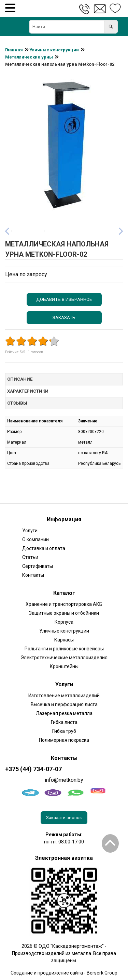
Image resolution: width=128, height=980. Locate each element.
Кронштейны (64, 666)
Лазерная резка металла (64, 713)
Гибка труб (64, 731)
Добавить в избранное (64, 299)
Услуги (30, 531)
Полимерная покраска (64, 740)
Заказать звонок (64, 818)
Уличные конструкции (64, 631)
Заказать (64, 317)
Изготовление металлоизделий (64, 696)
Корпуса (64, 622)
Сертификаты (38, 566)
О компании (35, 539)
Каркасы (64, 640)
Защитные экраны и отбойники (64, 613)
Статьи (30, 557)
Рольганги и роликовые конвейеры (64, 649)
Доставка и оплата (44, 548)
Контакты (33, 575)
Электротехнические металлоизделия (64, 658)
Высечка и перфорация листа (64, 704)
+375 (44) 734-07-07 (33, 769)
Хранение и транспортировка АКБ (64, 604)
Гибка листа (64, 722)
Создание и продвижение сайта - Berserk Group (64, 973)
